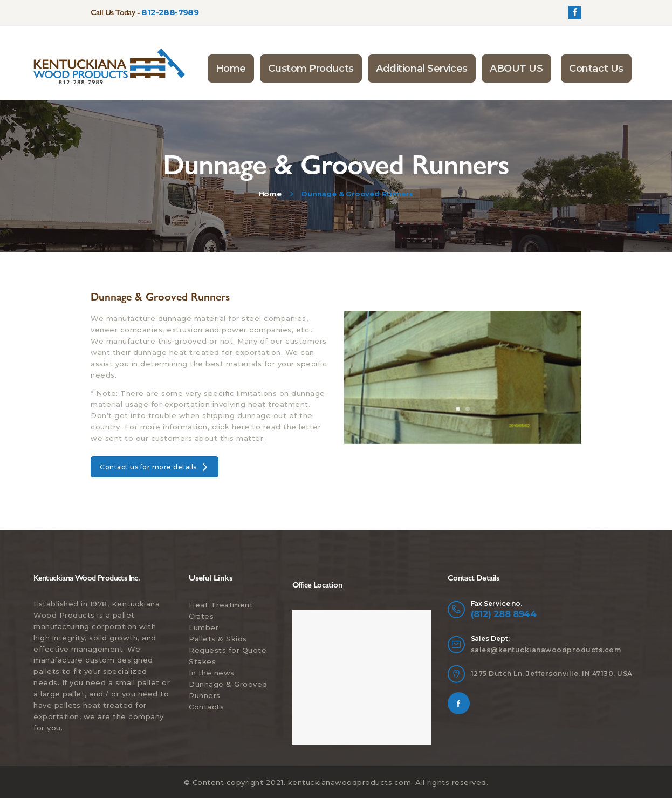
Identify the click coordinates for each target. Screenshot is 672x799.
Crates (201, 616)
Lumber (204, 627)
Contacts (206, 707)
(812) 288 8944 (504, 614)
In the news (212, 673)
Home (270, 194)
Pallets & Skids (218, 639)
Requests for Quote (228, 650)
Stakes (202, 661)
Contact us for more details (155, 467)
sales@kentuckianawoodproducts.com (546, 650)
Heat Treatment (221, 605)
